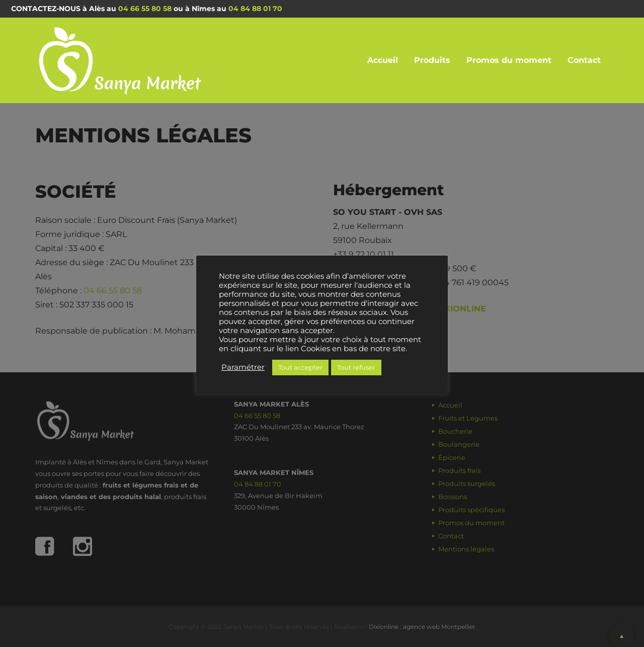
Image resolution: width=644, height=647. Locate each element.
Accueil (383, 60)
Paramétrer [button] (243, 367)
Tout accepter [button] (300, 367)
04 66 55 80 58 (145, 9)
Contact (584, 60)
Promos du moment (509, 60)
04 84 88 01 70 (255, 9)
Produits (432, 60)
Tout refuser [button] (356, 367)
